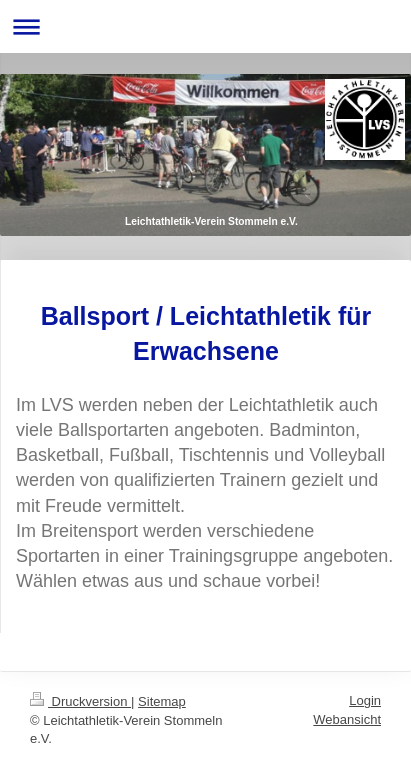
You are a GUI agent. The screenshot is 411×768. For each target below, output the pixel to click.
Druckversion (80, 701)
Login (365, 700)
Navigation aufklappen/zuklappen (205, 26)
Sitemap (162, 701)
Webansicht (347, 719)
